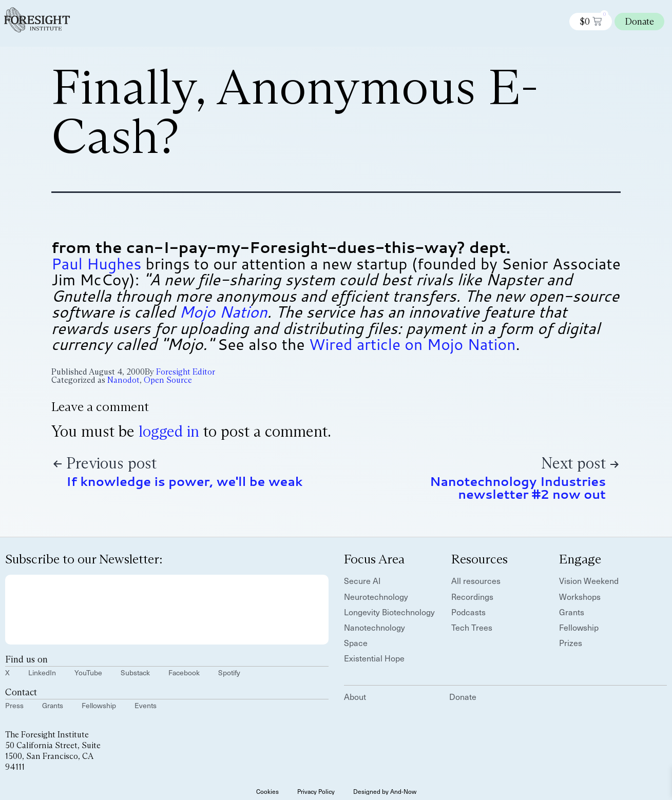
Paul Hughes (96, 264)
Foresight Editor (186, 372)
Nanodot (123, 380)
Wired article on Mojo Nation (412, 344)
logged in (169, 431)
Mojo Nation (223, 312)
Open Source (168, 380)
